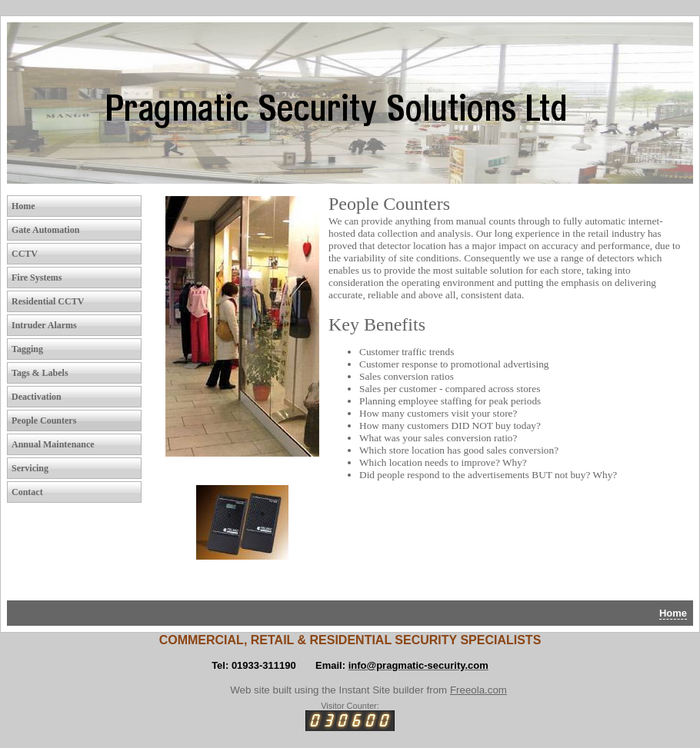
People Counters (44, 421)
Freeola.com (478, 690)
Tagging (27, 349)
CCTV (25, 254)
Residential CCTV (48, 301)
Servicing (30, 468)
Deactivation (37, 397)
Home (23, 206)
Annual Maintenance (53, 444)
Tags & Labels (40, 373)
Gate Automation (45, 230)
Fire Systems (37, 278)
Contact (27, 492)
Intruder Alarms (44, 325)
